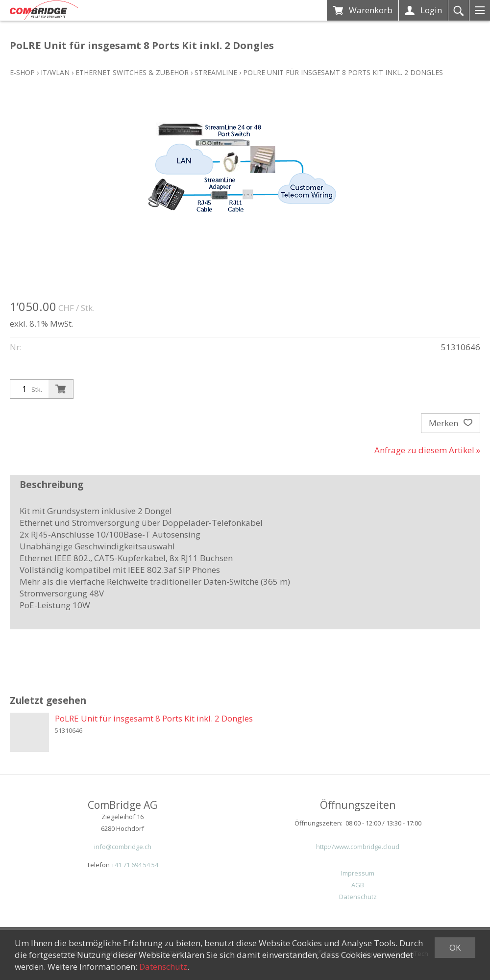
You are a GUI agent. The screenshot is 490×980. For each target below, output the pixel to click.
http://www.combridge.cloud (358, 847)
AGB (358, 885)
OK (455, 947)
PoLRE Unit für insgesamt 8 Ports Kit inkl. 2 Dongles (343, 72)
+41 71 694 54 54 (135, 865)
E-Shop (22, 72)
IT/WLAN (55, 72)
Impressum (358, 873)
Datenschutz (358, 897)
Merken (451, 423)
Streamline (216, 72)
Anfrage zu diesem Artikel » (427, 450)
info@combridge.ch (123, 847)
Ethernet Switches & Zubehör (132, 72)
